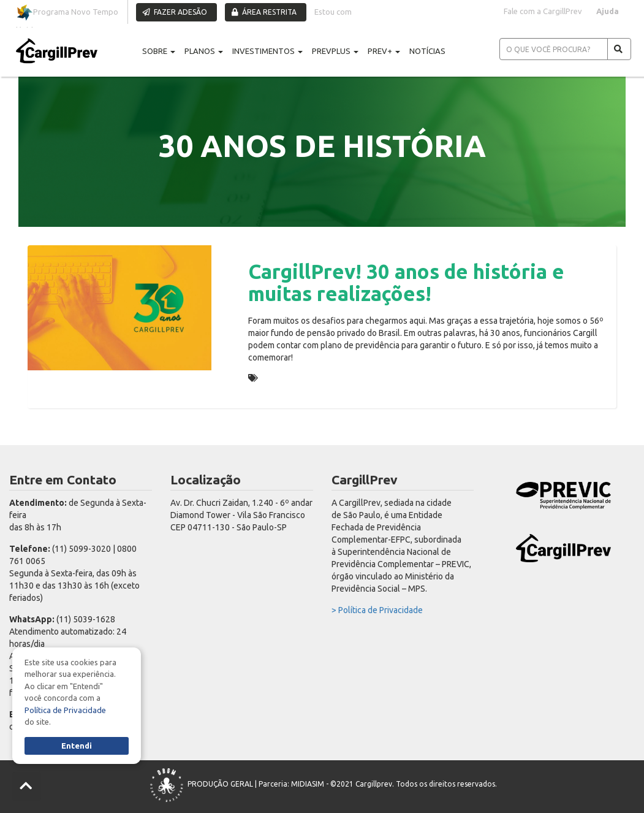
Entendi (77, 746)
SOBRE (159, 51)
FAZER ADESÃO (175, 12)
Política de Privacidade (65, 710)
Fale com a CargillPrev (543, 11)
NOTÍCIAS (427, 51)
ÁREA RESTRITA (264, 12)
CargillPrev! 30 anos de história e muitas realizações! (406, 282)
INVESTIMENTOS (267, 51)
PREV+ (384, 51)
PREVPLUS (335, 51)
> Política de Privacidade (377, 610)
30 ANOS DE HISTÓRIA (305, 378)
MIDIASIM (308, 784)
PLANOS (204, 51)
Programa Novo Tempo (67, 13)
